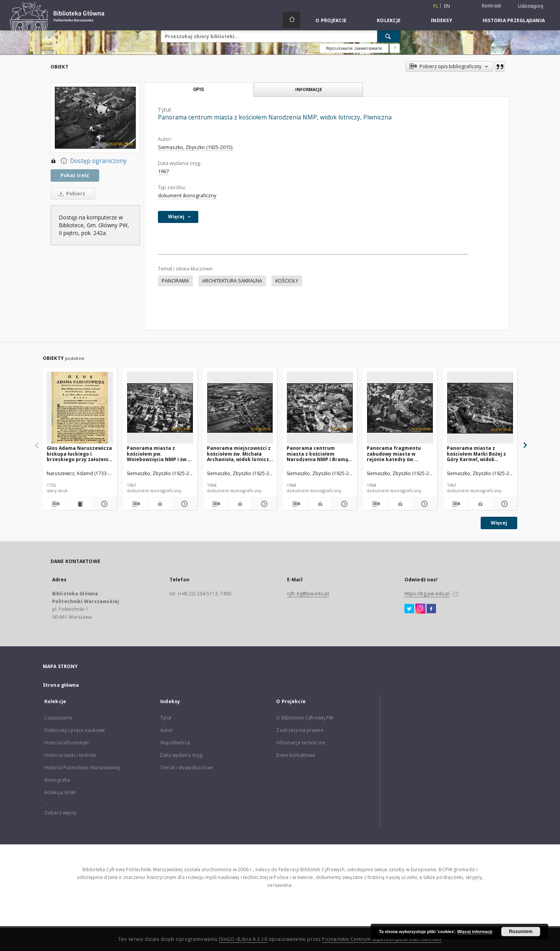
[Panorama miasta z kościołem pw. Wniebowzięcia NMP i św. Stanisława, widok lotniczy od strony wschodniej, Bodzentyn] (160, 408)
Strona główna (61, 685)
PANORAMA (175, 281)
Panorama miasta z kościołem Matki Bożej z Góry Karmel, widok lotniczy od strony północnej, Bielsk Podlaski (479, 454)
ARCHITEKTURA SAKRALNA (232, 281)
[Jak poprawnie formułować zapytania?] (395, 48)
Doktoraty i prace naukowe (75, 730)
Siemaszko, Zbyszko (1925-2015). (196, 147)
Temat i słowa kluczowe (187, 768)
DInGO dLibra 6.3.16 (243, 939)
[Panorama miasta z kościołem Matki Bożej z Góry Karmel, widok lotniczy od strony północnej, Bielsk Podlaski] (480, 408)
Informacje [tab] (309, 89)
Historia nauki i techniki (70, 755)
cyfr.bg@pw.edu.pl (308, 594)
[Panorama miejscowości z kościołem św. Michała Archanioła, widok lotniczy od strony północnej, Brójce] (240, 408)
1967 (163, 171)
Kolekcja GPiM (60, 792)
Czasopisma (58, 718)
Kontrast (492, 6)
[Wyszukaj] (388, 36)
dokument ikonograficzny (187, 196)
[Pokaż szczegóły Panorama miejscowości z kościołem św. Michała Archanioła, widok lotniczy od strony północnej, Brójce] (263, 504)
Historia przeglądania (514, 20)
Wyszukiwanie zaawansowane (354, 48)
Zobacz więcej (60, 813)
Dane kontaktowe (296, 755)
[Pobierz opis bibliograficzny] (55, 504)
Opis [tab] (199, 89)
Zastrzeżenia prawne (300, 730)
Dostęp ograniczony (89, 161)
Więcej (499, 523)
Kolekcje (389, 20)
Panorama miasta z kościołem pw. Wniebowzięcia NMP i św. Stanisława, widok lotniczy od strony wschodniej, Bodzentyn (159, 454)
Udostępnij (531, 6)
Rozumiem (521, 932)
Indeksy (442, 20)
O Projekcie (331, 20)
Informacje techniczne (301, 743)
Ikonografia (57, 780)
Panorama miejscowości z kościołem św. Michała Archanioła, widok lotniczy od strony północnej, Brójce (239, 454)
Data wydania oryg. (182, 755)
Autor (167, 730)
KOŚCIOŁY (287, 281)
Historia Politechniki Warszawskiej (82, 768)
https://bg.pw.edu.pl (427, 594)
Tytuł (166, 718)
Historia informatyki (66, 743)
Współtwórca (175, 743)
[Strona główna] (291, 20)
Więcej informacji (475, 932)
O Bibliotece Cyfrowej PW (305, 718)
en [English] (447, 6)
